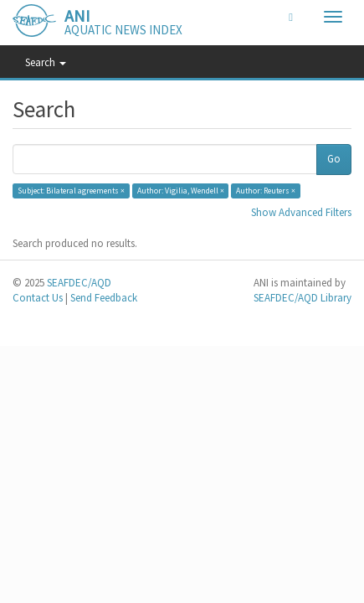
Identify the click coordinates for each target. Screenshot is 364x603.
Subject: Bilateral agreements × (71, 191)
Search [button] (46, 62)
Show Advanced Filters (301, 212)
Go (334, 159)
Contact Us (38, 298)
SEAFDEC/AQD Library (302, 298)
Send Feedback (104, 298)
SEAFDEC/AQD (79, 283)
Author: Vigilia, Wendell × (181, 191)
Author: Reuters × (266, 191)
